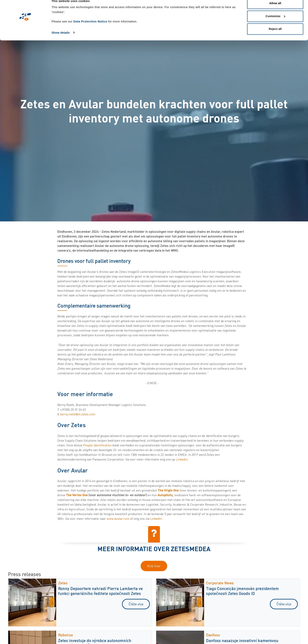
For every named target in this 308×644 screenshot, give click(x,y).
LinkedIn (182, 459)
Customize (275, 23)
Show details (61, 40)
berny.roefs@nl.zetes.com (78, 414)
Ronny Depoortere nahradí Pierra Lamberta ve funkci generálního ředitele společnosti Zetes (100, 591)
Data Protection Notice (90, 29)
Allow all (275, 10)
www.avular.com (118, 519)
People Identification (97, 445)
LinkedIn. (156, 519)
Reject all (275, 36)
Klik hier (154, 566)
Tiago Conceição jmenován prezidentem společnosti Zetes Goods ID (242, 591)
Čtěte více (136, 604)
